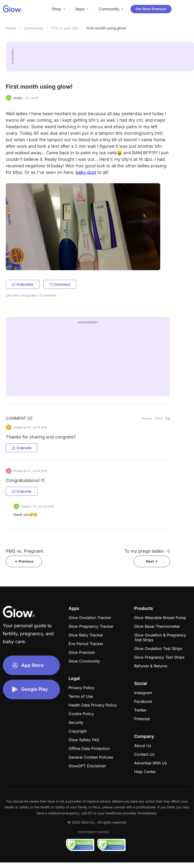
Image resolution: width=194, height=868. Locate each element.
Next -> (152, 561)
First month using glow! (106, 28)
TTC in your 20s (65, 28)
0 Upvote (22, 448)
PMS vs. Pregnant (24, 551)
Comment (60, 284)
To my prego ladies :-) (147, 551)
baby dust (86, 172)
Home (11, 28)
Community (33, 28)
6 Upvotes (23, 284)
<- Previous (24, 561)
